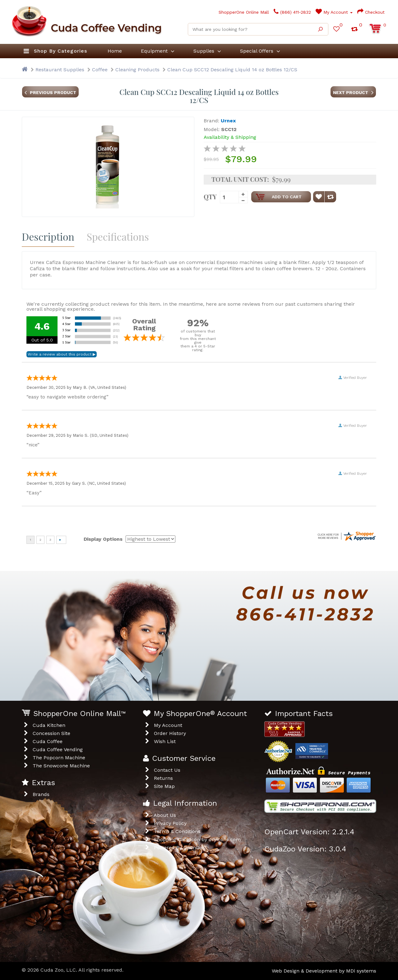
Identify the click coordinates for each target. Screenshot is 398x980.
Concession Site (51, 733)
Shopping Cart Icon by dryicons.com (197, 839)
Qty (210, 196)
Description (48, 236)
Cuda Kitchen (49, 725)
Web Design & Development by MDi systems (324, 971)
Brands (41, 794)
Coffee (100, 70)
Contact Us (167, 770)
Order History (170, 733)
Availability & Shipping (230, 137)
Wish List (165, 741)
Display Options (103, 539)
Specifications (118, 236)
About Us (165, 815)
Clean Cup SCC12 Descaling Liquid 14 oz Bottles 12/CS (232, 70)
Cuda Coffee (48, 741)
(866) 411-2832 (292, 12)
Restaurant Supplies (60, 70)
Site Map (164, 786)
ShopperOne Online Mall (238, 12)
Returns (163, 778)
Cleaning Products (137, 70)
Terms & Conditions (177, 831)
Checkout (371, 12)
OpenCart (195, 848)
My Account (334, 12)
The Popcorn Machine (59, 758)
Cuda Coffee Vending (58, 749)
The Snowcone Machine (61, 766)
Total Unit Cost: (240, 179)
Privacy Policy (170, 823)
